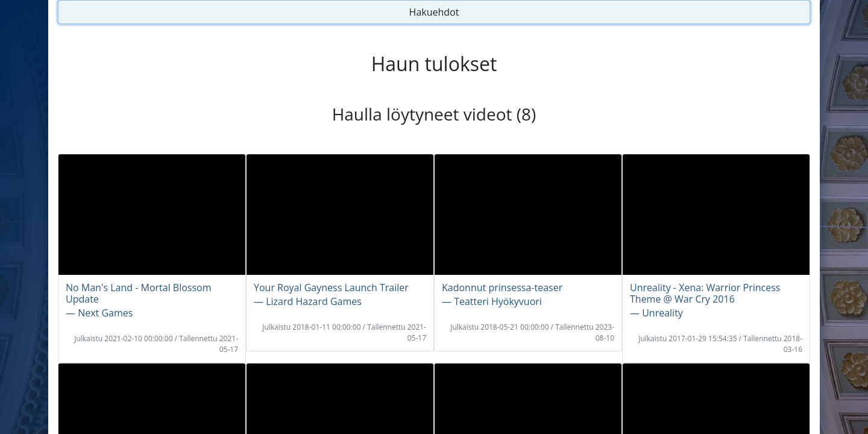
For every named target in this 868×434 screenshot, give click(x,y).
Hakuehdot (434, 12)
